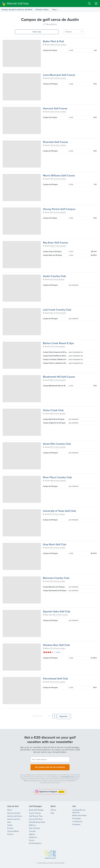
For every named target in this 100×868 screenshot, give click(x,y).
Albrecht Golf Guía (18, 3)
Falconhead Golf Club (55, 679)
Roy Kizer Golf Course (55, 243)
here (25, 779)
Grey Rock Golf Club (55, 544)
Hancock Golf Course (55, 108)
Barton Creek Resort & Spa (58, 343)
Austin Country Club (54, 276)
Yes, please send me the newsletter (50, 766)
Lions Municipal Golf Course (59, 75)
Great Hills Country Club (57, 444)
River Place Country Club (57, 477)
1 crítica (57, 652)
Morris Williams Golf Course (59, 176)
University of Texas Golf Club (59, 511)
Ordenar (56, 32)
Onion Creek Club (53, 410)
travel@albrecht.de (68, 775)
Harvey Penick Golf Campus (59, 209)
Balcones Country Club (56, 578)
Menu (96, 4)
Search (89, 4)
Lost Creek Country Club (57, 310)
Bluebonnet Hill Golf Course (59, 377)
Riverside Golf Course (55, 142)
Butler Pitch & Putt (53, 41)
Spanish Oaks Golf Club (57, 611)
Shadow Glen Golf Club (56, 645)
